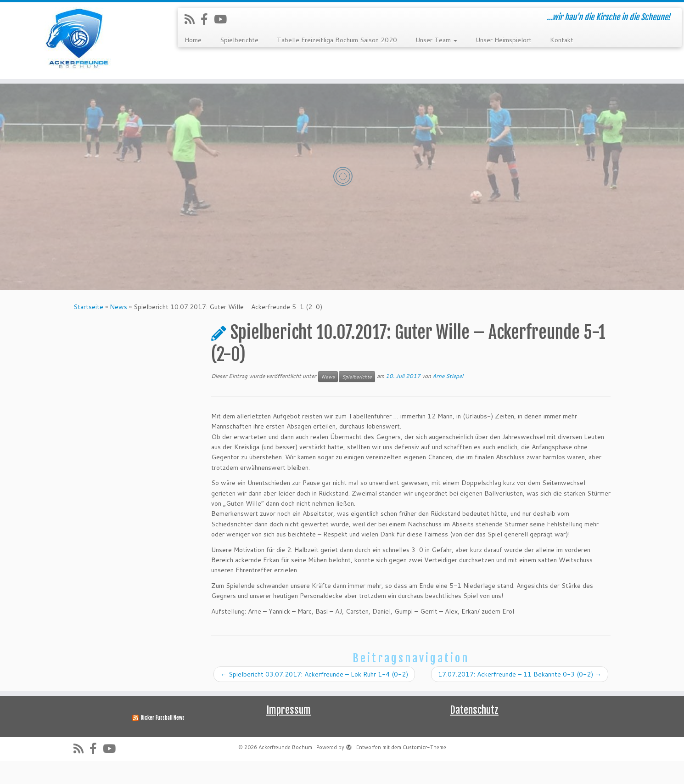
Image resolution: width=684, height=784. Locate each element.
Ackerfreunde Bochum (285, 770)
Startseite (88, 330)
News (118, 330)
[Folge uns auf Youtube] (223, 19)
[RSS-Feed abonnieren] (193, 19)
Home (193, 40)
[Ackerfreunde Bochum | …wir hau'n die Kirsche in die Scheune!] (79, 41)
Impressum (289, 733)
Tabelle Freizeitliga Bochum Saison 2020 (337, 40)
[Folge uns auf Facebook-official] (207, 19)
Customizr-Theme (424, 770)
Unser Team (436, 40)
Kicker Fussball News (163, 741)
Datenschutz (474, 733)
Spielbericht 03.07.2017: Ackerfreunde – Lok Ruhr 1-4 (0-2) (314, 697)
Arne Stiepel (448, 399)
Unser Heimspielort (504, 40)
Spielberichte (239, 40)
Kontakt (562, 40)
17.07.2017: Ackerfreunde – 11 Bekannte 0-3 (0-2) (520, 697)
